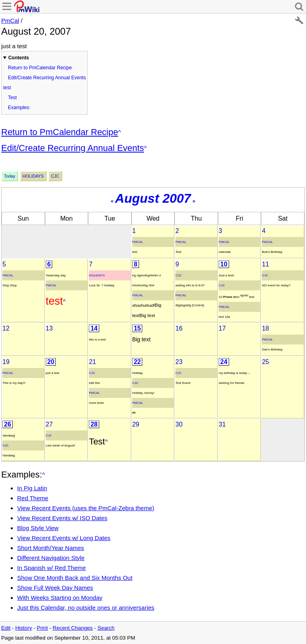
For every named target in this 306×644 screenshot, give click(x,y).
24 (224, 362)
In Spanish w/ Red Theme (51, 568)
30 (179, 424)
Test (12, 98)
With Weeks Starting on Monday (60, 598)
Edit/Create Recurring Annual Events (47, 78)
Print (42, 628)
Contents (19, 58)
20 (51, 362)
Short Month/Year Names (51, 548)
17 (222, 328)
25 (265, 362)
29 (136, 424)
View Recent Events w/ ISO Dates (62, 518)
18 (265, 328)
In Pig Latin (32, 488)
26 (8, 424)
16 (179, 328)
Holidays (33, 176)
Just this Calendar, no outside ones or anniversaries (86, 608)
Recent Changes (73, 628)
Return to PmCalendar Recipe (40, 68)
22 (137, 362)
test (7, 88)
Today (10, 176)
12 (6, 328)
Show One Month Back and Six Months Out (75, 578)
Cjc (55, 176)
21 (92, 362)
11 (265, 264)
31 (222, 424)
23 (179, 362)
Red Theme (33, 498)
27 (49, 424)
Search (106, 628)
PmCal (10, 21)
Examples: (19, 108)
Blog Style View (38, 528)
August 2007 (153, 198)
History (24, 628)
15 (137, 328)
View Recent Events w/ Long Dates (64, 538)
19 (6, 362)
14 (94, 328)
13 (49, 328)
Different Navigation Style (51, 558)
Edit (6, 628)
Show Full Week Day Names (55, 588)
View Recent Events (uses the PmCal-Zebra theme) (86, 508)
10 (224, 264)
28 (94, 424)
